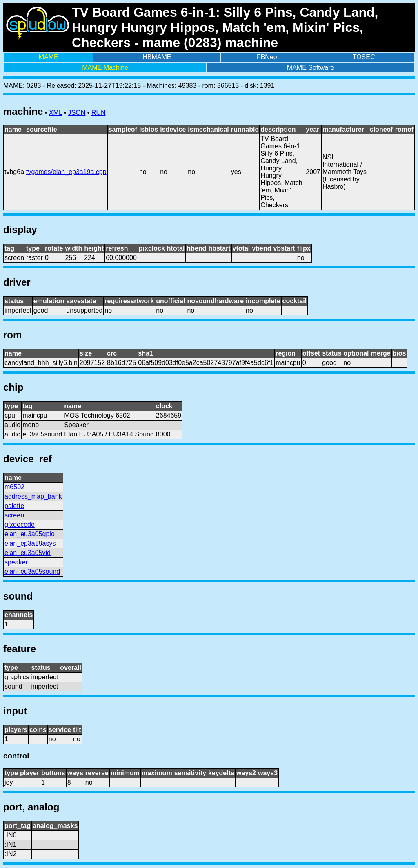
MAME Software (311, 68)
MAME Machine (105, 68)
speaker (16, 562)
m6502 (14, 487)
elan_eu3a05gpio (30, 534)
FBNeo (267, 57)
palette (14, 506)
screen (14, 515)
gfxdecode (20, 525)
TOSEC (364, 57)
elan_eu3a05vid (28, 553)
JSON (77, 113)
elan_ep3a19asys (30, 543)
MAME (49, 57)
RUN (99, 113)
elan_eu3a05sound (32, 572)
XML (56, 113)
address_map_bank (33, 496)
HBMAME (157, 57)
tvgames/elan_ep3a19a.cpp (66, 172)
